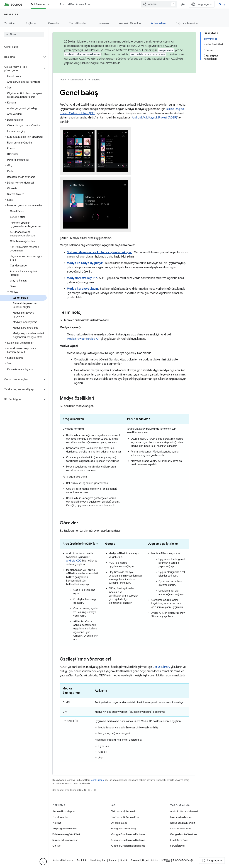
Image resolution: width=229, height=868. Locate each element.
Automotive (94, 80)
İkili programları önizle (65, 829)
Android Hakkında (63, 860)
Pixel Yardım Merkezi (182, 817)
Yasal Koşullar (98, 860)
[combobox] (159, 4)
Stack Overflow (179, 840)
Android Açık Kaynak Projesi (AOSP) (154, 118)
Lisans (113, 860)
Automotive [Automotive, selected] (159, 23)
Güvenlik (54, 23)
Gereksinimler (60, 817)
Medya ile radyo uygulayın (85, 263)
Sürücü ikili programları (65, 840)
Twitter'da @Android (123, 811)
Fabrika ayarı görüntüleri (66, 834)
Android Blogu (119, 823)
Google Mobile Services (183, 834)
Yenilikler (10, 23)
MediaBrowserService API (84, 339)
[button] (21, 57)
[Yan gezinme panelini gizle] (43, 862)
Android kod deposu (64, 811)
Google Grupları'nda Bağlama (128, 846)
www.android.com (181, 829)
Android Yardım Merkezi (184, 811)
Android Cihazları (130, 23)
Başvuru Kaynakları (188, 23)
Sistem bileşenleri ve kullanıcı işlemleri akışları (100, 252)
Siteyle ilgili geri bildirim (144, 860)
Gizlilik (124, 860)
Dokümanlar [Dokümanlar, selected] (38, 4)
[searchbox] (24, 34)
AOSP (63, 80)
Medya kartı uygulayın (82, 289)
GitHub (56, 846)
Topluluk (81, 860)
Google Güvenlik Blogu (124, 829)
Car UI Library (161, 667)
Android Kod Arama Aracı (75, 4)
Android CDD (74, 561)
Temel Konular (78, 23)
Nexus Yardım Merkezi (183, 823)
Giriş (222, 4)
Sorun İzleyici (178, 846)
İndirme (57, 823)
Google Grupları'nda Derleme (128, 840)
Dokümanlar (77, 80)
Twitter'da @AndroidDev (125, 817)
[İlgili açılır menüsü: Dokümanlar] (50, 4)
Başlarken (32, 23)
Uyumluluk (103, 23)
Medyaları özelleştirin (82, 278)
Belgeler (11, 14)
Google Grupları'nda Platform (128, 834)
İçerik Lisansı (97, 780)
